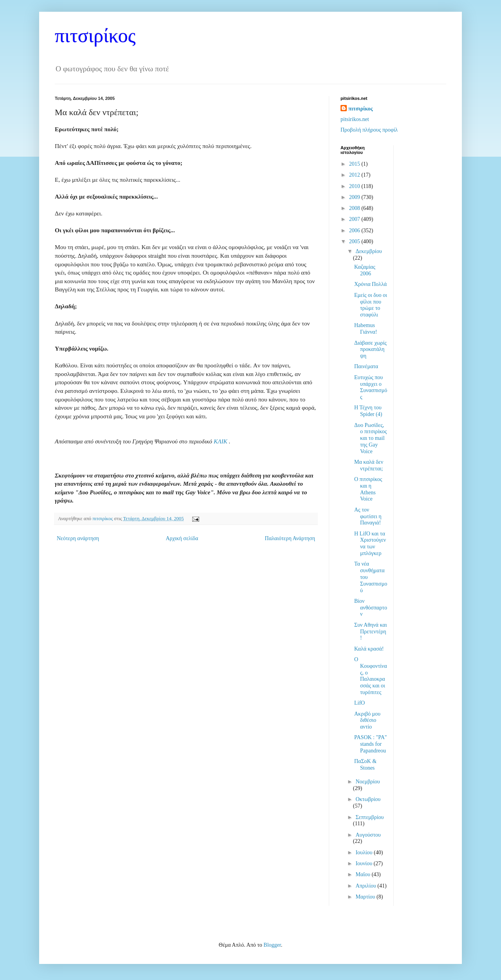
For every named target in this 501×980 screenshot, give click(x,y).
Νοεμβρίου (368, 782)
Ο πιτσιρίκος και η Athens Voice (368, 489)
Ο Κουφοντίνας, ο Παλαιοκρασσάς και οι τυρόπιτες (371, 676)
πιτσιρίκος (95, 36)
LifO (360, 703)
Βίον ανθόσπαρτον (371, 608)
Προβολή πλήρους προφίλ (369, 130)
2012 (355, 175)
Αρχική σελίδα (182, 538)
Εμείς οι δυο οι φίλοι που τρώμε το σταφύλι (371, 305)
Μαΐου (363, 874)
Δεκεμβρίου (369, 251)
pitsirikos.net (355, 119)
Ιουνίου (364, 863)
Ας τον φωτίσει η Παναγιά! (368, 516)
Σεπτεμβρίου (369, 817)
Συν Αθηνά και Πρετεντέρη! (370, 632)
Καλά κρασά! (369, 649)
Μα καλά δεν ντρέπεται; (369, 465)
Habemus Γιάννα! (366, 329)
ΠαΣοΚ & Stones (365, 765)
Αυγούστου (368, 835)
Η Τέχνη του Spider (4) (368, 411)
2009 (355, 197)
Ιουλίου (365, 853)
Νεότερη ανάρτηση (78, 538)
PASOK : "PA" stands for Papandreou (371, 744)
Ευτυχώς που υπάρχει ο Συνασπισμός (371, 387)
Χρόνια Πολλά (370, 284)
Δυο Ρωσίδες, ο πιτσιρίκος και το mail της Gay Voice (370, 438)
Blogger (272, 945)
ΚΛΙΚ (221, 441)
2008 (355, 208)
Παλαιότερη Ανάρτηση (290, 538)
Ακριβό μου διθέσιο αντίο (367, 721)
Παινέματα (366, 366)
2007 (355, 219)
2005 (355, 241)
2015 (355, 164)
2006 (355, 231)
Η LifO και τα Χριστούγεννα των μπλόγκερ (370, 543)
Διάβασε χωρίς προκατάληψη (370, 350)
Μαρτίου (366, 897)
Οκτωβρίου (368, 799)
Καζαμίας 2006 (365, 270)
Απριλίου (366, 886)
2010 (355, 186)
